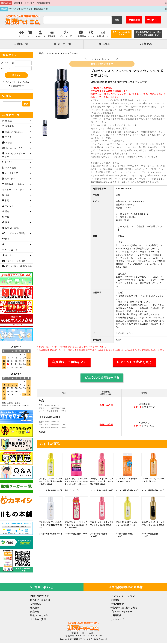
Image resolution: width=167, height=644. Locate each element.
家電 (6, 201)
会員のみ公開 (106, 405)
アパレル (9, 207)
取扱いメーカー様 (39, 616)
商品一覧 (21, 44)
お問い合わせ (42, 588)
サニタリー (9, 163)
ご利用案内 (36, 605)
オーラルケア (53, 53)
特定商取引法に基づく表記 (124, 608)
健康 (7, 223)
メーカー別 (63, 44)
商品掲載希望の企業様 (125, 588)
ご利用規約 (116, 616)
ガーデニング (11, 251)
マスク (8, 138)
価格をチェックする (102, 64)
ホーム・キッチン (14, 149)
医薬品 (8, 122)
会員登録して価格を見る (69, 362)
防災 (7, 240)
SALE (104, 44)
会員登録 (134, 20)
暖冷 (7, 212)
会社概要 (115, 601)
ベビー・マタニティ (14, 190)
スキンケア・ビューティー (14, 156)
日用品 (8, 143)
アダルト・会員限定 (15, 262)
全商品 (40, 53)
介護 (7, 196)
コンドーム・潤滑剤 (15, 234)
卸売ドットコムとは (40, 601)
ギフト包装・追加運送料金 (18, 267)
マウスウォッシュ (72, 53)
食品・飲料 (10, 179)
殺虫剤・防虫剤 (12, 229)
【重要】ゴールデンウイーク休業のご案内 (31, 3)
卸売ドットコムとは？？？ (121, 33)
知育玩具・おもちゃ (14, 185)
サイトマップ (117, 620)
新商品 (146, 44)
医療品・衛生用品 (14, 133)
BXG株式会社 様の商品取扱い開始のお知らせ (28, 9)
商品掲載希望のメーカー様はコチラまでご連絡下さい (148, 33)
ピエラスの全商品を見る (102, 378)
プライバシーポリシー (121, 612)
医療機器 (9, 127)
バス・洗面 (10, 169)
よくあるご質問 (38, 620)
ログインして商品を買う (134, 362)
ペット (8, 256)
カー (7, 245)
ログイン (153, 20)
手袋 (7, 218)
